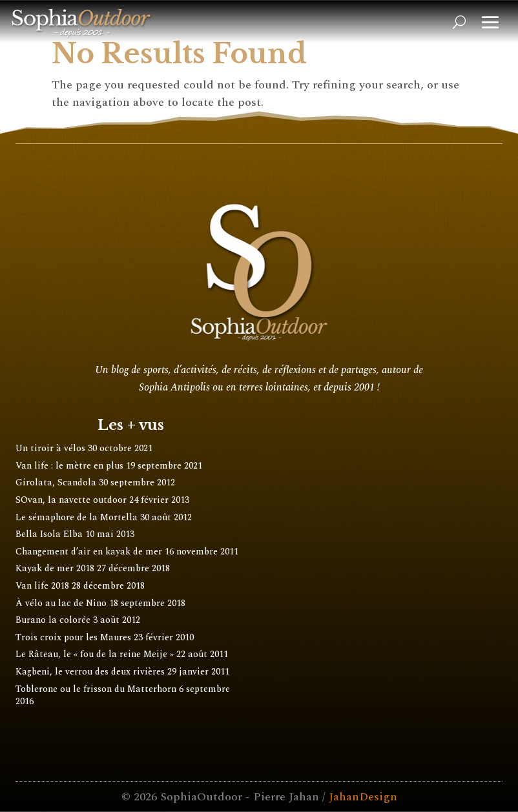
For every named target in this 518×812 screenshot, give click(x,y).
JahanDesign (363, 797)
